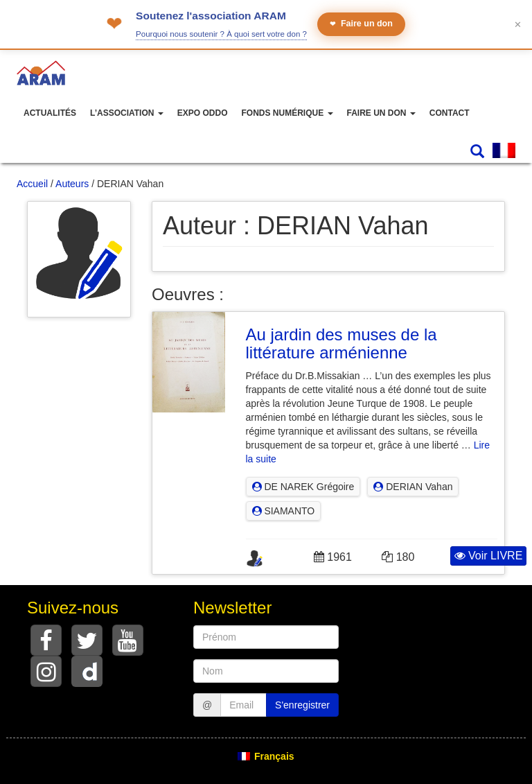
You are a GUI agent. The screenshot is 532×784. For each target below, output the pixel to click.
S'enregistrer (302, 705)
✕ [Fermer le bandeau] (518, 25)
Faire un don (361, 24)
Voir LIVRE (489, 556)
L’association (127, 113)
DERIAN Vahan (413, 487)
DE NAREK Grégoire (303, 487)
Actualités (50, 113)
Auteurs (72, 184)
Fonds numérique (287, 113)
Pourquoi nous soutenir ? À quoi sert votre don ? (221, 34)
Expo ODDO (203, 113)
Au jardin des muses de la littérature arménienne (342, 343)
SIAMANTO (284, 511)
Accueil (32, 184)
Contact (450, 113)
